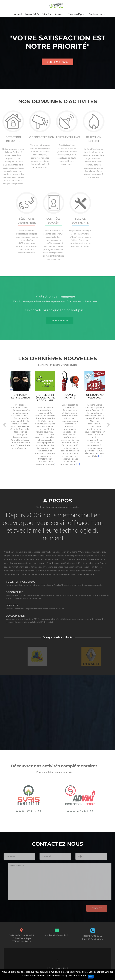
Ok (91, 977)
